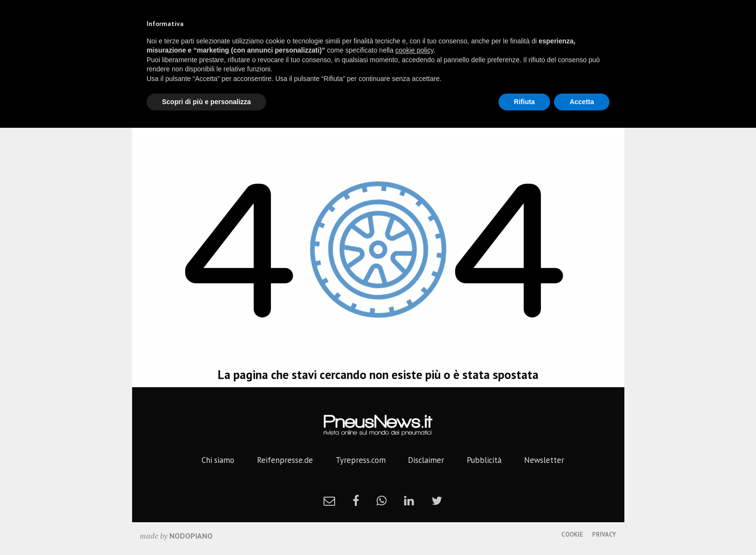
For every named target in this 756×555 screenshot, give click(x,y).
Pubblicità (484, 460)
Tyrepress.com (361, 460)
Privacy (604, 535)
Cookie (572, 535)
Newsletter (544, 460)
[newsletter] (329, 501)
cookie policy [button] (414, 50)
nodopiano (191, 536)
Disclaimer (426, 460)
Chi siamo (218, 460)
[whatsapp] (382, 501)
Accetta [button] (582, 102)
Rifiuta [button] (525, 102)
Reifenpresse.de (285, 460)
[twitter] (437, 501)
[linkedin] (409, 501)
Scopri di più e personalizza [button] (206, 102)
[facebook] (356, 501)
